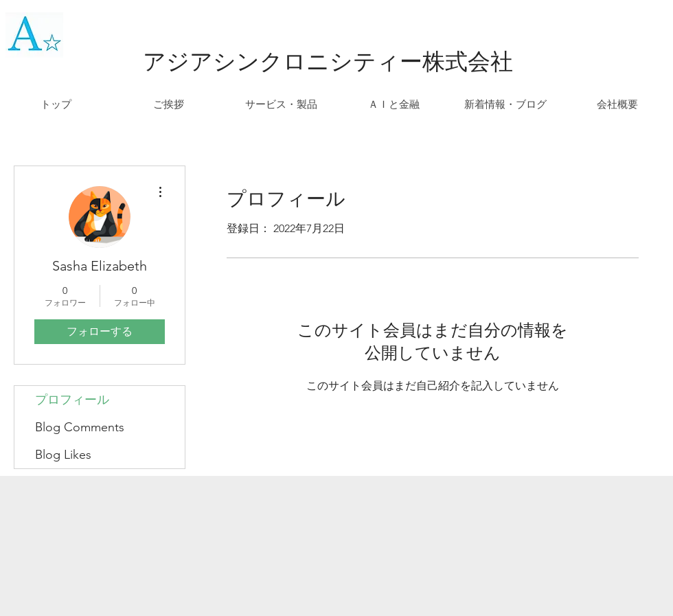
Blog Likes (63, 455)
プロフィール (72, 400)
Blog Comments (80, 427)
